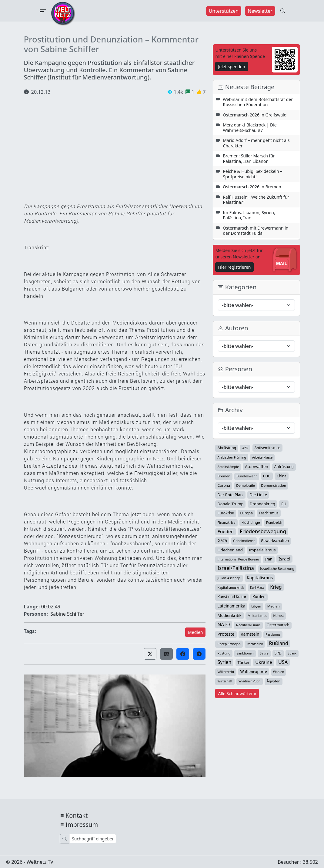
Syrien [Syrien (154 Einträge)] (224, 662)
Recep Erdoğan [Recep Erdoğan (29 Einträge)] (229, 644)
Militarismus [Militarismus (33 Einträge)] (257, 616)
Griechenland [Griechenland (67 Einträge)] (230, 550)
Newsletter (260, 11)
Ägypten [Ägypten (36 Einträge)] (274, 681)
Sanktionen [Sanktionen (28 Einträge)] (245, 653)
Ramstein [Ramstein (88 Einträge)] (250, 634)
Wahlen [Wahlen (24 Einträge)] (279, 672)
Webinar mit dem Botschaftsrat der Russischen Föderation (258, 102)
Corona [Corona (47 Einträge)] (224, 485)
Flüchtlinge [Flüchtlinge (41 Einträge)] (251, 522)
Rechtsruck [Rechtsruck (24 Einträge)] (255, 644)
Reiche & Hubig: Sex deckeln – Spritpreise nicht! (252, 174)
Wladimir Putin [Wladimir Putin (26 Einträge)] (250, 681)
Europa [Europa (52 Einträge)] (246, 513)
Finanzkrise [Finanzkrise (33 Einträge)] (226, 522)
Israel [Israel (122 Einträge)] (284, 559)
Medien (195, 632)
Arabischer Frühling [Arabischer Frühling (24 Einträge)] (232, 457)
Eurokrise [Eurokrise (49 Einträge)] (226, 513)
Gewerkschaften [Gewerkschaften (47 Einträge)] (275, 541)
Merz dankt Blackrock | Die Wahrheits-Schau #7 (250, 128)
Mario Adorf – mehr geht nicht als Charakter (256, 143)
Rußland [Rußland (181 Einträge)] (279, 643)
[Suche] (93, 839)
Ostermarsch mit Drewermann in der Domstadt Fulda (256, 231)
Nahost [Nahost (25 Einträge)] (279, 616)
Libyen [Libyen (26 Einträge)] (256, 606)
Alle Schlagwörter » (237, 693)
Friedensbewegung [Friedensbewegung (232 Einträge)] (263, 531)
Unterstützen (224, 11)
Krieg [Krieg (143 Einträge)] (276, 587)
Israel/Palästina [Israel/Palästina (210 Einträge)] (235, 568)
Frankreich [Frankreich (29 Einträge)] (274, 522)
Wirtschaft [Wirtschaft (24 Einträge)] (225, 681)
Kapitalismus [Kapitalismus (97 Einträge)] (260, 578)
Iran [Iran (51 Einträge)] (269, 559)
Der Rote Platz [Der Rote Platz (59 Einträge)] (230, 495)
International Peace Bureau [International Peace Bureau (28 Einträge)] (238, 559)
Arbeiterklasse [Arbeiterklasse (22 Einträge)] (262, 457)
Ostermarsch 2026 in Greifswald (255, 115)
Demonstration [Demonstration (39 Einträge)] (274, 485)
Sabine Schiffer (67, 614)
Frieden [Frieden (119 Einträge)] (225, 531)
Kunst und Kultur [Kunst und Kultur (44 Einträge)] (232, 597)
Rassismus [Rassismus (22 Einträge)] (273, 634)
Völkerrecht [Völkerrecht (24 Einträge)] (226, 672)
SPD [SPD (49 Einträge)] (278, 653)
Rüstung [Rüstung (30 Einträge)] (224, 653)
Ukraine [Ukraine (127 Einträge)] (264, 662)
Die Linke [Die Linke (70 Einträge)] (258, 495)
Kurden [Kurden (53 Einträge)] (259, 597)
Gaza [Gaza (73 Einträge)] (222, 540)
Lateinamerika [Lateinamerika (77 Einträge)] (231, 606)
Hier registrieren (234, 267)
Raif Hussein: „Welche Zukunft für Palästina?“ (256, 200)
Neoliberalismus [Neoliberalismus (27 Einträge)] (248, 625)
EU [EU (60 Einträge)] (284, 504)
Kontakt (77, 815)
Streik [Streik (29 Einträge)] (292, 653)
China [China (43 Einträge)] (282, 476)
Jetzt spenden (231, 67)
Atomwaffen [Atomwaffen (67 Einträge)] (256, 466)
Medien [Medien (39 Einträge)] (274, 606)
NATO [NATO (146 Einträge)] (224, 624)
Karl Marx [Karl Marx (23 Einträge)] (257, 587)
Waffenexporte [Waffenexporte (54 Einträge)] (254, 671)
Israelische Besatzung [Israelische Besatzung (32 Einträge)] (277, 569)
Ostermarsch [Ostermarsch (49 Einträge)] (278, 625)
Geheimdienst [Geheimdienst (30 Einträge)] (244, 541)
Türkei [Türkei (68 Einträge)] (244, 662)
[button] (150, 654)
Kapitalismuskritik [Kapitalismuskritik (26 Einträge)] (231, 587)
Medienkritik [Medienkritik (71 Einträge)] (229, 615)
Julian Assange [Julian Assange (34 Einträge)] (229, 578)
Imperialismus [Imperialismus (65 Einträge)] (262, 550)
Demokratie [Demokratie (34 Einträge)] (246, 485)
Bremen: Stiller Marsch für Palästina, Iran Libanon (249, 158)
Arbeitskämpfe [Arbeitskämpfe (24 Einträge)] (228, 467)
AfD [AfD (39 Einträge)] (245, 448)
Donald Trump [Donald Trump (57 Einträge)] (230, 504)
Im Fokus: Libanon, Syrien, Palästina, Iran (249, 215)
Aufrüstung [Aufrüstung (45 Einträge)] (284, 467)
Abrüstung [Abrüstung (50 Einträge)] (227, 448)
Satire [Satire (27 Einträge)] (264, 653)
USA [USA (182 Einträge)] (283, 662)
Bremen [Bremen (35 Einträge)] (224, 476)
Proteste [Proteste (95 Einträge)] (226, 634)
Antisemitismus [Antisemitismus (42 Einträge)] (268, 448)
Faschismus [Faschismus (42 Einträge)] (269, 513)
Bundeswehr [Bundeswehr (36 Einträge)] (247, 476)
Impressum (82, 824)
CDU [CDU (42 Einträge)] (267, 476)
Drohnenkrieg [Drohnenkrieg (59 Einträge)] (262, 504)
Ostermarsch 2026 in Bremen (252, 187)
